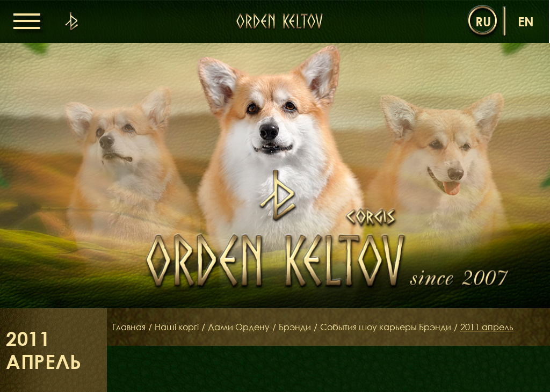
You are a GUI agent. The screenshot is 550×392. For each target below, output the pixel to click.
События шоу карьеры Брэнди (386, 327)
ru (483, 21)
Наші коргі (177, 327)
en (526, 21)
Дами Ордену (239, 327)
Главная (129, 327)
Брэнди (295, 327)
